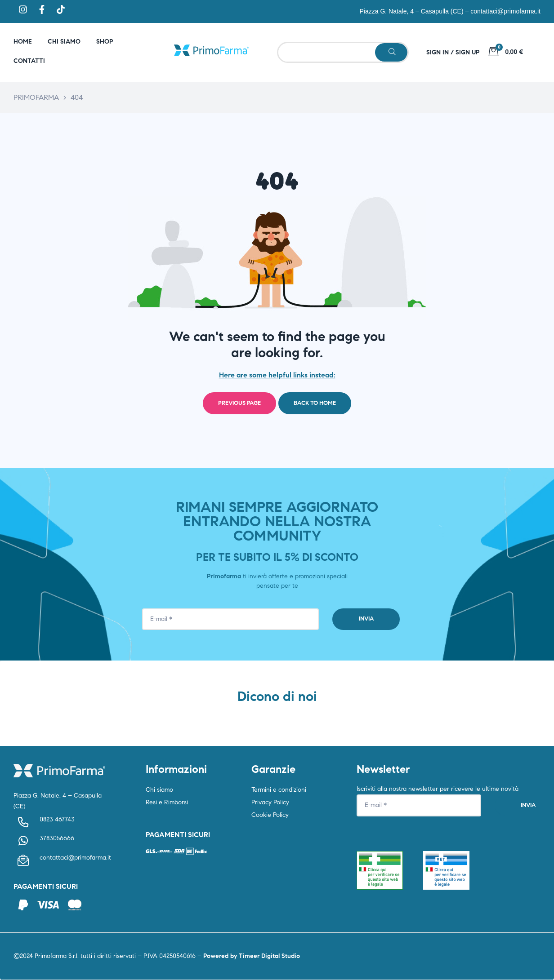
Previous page (239, 403)
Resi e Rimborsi (167, 802)
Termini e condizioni (279, 790)
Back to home (315, 403)
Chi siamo (159, 790)
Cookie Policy (270, 815)
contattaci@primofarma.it (505, 11)
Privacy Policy (270, 802)
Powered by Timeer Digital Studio (252, 956)
